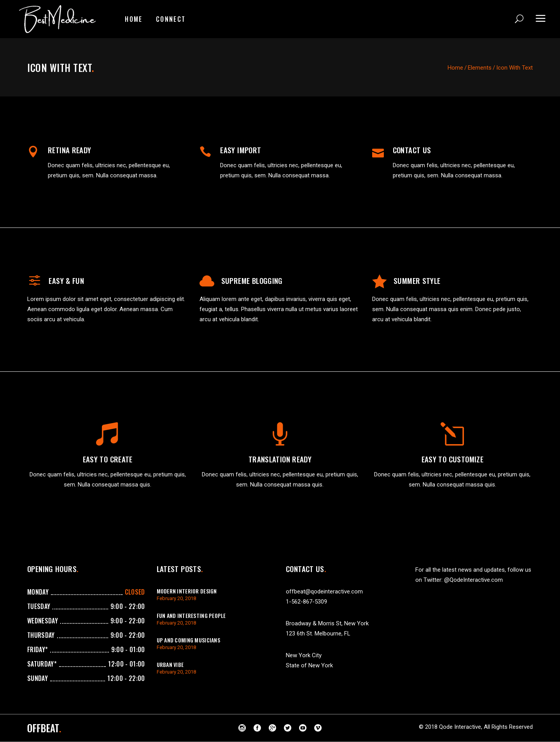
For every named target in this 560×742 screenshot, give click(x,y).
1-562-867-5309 (306, 602)
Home (455, 68)
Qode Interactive (460, 727)
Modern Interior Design (187, 591)
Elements (480, 68)
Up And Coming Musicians (188, 640)
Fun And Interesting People (191, 615)
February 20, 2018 (176, 598)
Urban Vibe (170, 664)
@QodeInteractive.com (473, 580)
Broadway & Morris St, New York (327, 623)
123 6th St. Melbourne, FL (318, 633)
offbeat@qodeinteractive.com (324, 591)
